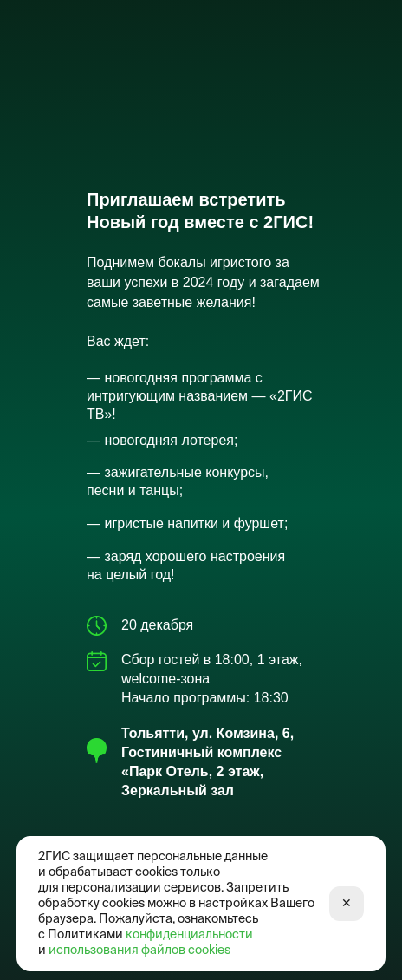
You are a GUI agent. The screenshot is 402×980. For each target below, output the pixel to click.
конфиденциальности (189, 935)
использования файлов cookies (139, 951)
